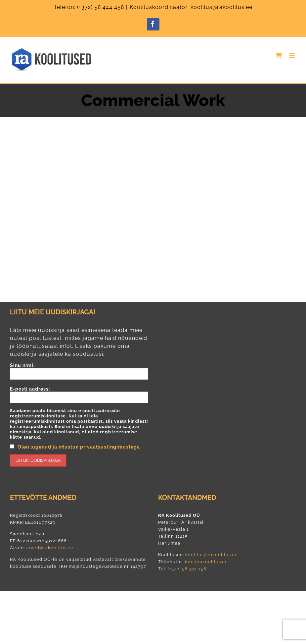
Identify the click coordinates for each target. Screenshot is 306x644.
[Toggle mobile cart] (279, 55)
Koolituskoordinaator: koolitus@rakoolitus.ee (191, 7)
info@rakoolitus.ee (206, 562)
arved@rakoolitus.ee (50, 548)
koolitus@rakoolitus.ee (212, 555)
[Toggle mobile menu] (292, 55)
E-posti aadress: (79, 426)
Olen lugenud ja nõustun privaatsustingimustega (79, 447)
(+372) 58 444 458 (101, 7)
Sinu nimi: (79, 371)
